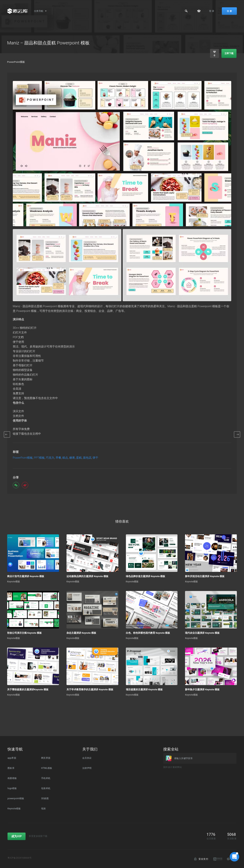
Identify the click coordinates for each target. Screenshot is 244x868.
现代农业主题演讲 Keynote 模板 (202, 633)
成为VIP (17, 836)
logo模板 (12, 788)
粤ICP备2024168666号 (20, 858)
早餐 (58, 458)
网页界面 (46, 758)
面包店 (87, 458)
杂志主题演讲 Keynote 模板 (81, 633)
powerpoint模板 (16, 798)
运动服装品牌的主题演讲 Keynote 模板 (87, 576)
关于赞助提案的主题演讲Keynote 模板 (28, 689)
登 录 (212, 11)
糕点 (65, 458)
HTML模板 (47, 768)
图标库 (11, 768)
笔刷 (43, 809)
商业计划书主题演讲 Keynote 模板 (26, 576)
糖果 (72, 458)
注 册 (229, 11)
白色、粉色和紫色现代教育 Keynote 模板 (148, 633)
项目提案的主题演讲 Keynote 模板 (144, 689)
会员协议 (87, 758)
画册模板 (12, 778)
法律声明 (87, 768)
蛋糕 (79, 458)
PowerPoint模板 (16, 62)
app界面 (12, 758)
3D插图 (45, 798)
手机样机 (46, 778)
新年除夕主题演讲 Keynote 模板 (202, 689)
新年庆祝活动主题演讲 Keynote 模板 (205, 576)
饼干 (95, 458)
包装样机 (46, 788)
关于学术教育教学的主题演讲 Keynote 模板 (90, 689)
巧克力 (50, 458)
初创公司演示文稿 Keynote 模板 (24, 633)
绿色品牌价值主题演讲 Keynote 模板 (146, 576)
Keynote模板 (14, 582)
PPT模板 (39, 458)
